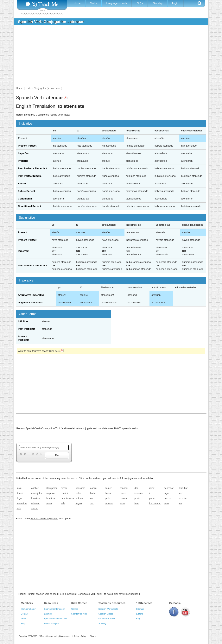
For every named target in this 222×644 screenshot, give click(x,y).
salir (63, 503)
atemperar (52, 488)
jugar (167, 493)
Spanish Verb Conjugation (44, 519)
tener (123, 503)
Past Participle (27, 329)
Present (23, 138)
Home (77, 3)
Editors (140, 614)
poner (152, 498)
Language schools (117, 3)
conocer (124, 488)
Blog (138, 619)
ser (92, 503)
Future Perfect (27, 191)
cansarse (80, 488)
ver (180, 503)
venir (167, 503)
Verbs (93, 3)
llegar (20, 498)
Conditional (25, 199)
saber (49, 503)
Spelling (102, 623)
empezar (51, 493)
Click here (56, 351)
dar (136, 488)
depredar (169, 488)
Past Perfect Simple (30, 176)
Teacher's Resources (112, 603)
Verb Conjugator (52, 623)
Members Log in (29, 609)
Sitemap (140, 609)
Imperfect (24, 153)
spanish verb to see (46, 594)
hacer (123, 493)
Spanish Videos (106, 614)
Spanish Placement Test (56, 619)
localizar (36, 498)
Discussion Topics (107, 619)
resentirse (22, 503)
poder (138, 498)
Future (22, 183)
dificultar (183, 488)
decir (152, 488)
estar (78, 493)
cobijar (94, 488)
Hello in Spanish (67, 594)
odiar (100, 594)
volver (35, 508)
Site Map (157, 3)
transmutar (155, 503)
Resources (51, 603)
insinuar (139, 493)
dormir (20, 493)
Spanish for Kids (79, 614)
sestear (109, 503)
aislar (20, 488)
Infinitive (23, 321)
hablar (108, 493)
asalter (35, 488)
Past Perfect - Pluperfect (33, 168)
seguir (79, 503)
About (24, 619)
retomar (36, 503)
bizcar (64, 488)
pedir (108, 498)
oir (92, 498)
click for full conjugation (126, 594)
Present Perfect (27, 146)
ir (150, 493)
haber (93, 493)
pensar (124, 498)
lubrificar (51, 498)
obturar (79, 498)
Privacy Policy (80, 636)
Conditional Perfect (30, 206)
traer (137, 503)
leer (181, 493)
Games (75, 609)
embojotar (37, 493)
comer (108, 488)
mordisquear (67, 498)
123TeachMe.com (45, 636)
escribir (65, 493)
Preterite (23, 161)
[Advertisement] (108, 57)
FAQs (140, 3)
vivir (19, 508)
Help (23, 623)
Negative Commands (31, 303)
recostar (183, 498)
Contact (25, 614)
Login (175, 3)
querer (168, 498)
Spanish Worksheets (108, 609)
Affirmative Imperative (31, 295)
